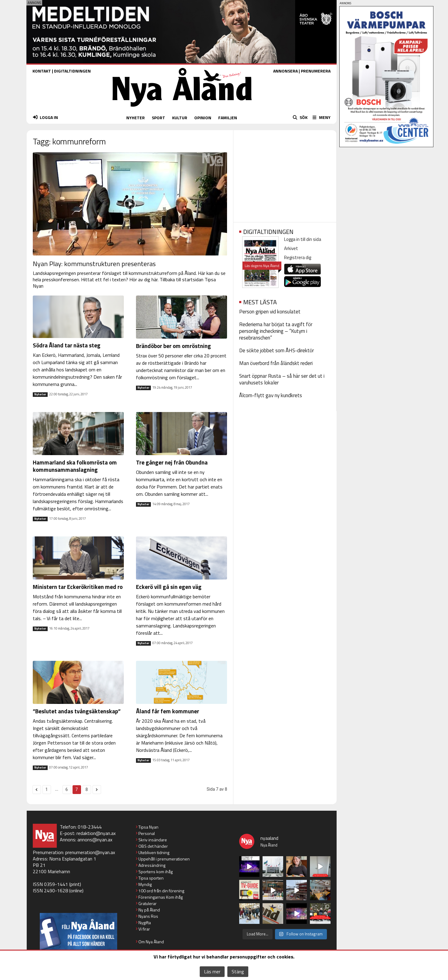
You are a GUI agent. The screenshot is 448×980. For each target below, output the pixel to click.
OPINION (203, 118)
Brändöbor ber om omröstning (173, 346)
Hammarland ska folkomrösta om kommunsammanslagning (75, 466)
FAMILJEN (228, 118)
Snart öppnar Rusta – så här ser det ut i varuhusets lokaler (282, 379)
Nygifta (145, 923)
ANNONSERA (285, 71)
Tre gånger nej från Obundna (172, 462)
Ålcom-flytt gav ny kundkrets (271, 395)
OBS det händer (153, 846)
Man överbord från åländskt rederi (276, 363)
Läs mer (212, 972)
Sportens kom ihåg (156, 872)
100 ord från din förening (161, 891)
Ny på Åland (149, 910)
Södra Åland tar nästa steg (67, 345)
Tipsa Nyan (148, 827)
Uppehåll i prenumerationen (164, 859)
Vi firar (144, 929)
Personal (147, 833)
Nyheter (40, 394)
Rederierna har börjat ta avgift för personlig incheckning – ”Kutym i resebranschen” (276, 331)
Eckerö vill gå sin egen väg (169, 587)
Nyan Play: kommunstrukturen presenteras (94, 264)
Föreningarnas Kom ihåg (161, 897)
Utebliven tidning (154, 852)
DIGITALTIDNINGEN (72, 71)
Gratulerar (148, 903)
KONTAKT (42, 71)
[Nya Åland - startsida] (182, 108)
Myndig (145, 884)
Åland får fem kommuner (168, 711)
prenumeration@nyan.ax (90, 852)
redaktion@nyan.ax (96, 833)
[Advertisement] (285, 174)
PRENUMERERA (316, 71)
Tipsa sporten (151, 878)
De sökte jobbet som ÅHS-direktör (277, 350)
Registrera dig (298, 257)
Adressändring (152, 865)
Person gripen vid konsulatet (270, 312)
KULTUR (180, 118)
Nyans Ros (148, 916)
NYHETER (136, 118)
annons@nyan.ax (95, 840)
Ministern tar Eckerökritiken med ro (78, 587)
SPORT (158, 118)
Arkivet (291, 248)
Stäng (238, 972)
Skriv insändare (153, 840)
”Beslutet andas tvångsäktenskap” (77, 711)
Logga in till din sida (303, 239)
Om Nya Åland (151, 942)
